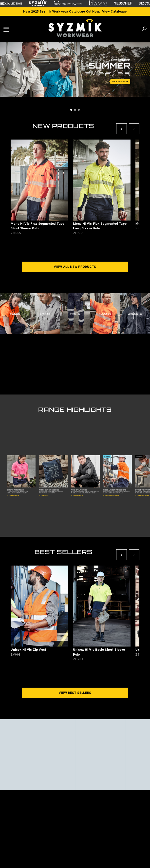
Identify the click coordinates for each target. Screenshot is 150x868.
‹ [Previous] (122, 129)
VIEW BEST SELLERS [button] (75, 693)
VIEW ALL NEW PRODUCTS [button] (75, 267)
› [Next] (134, 129)
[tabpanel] (75, 70)
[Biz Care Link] (98, 4)
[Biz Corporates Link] (68, 4)
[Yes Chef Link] (123, 4)
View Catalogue (114, 11)
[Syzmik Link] (38, 4)
